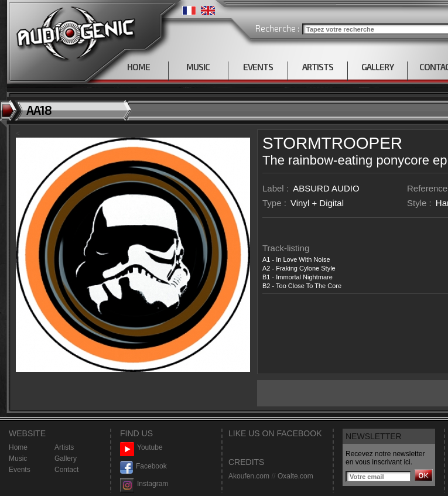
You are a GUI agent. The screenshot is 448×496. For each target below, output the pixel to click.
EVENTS (258, 67)
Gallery (66, 459)
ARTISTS (318, 67)
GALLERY (377, 67)
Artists (64, 447)
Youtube (141, 448)
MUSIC (198, 67)
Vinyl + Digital (317, 203)
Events (20, 470)
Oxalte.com (295, 476)
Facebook (143, 466)
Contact (66, 470)
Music (18, 459)
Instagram (144, 484)
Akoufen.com (249, 476)
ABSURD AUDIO (326, 188)
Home (18, 447)
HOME (138, 67)
